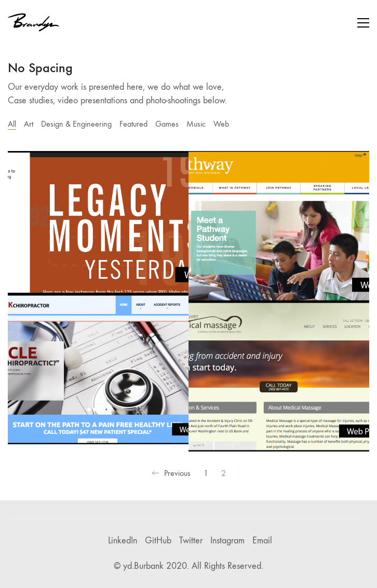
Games (167, 124)
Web (221, 124)
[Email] (262, 541)
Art (29, 124)
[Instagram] (227, 541)
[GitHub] (158, 541)
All (12, 124)
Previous (171, 474)
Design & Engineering (76, 124)
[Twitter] (191, 541)
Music (196, 124)
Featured (133, 124)
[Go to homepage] (34, 23)
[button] (363, 23)
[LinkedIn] (123, 541)
